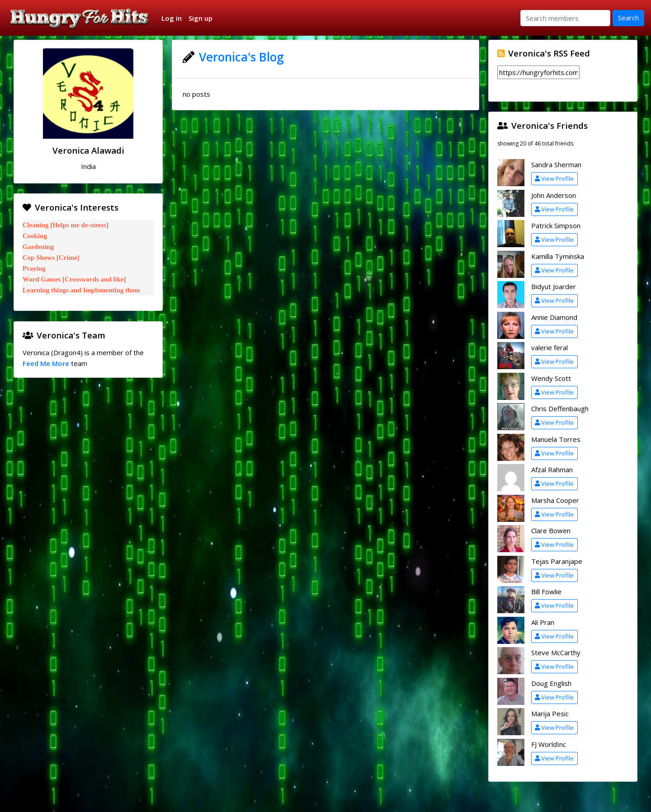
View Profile (554, 178)
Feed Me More (46, 363)
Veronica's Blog (241, 57)
